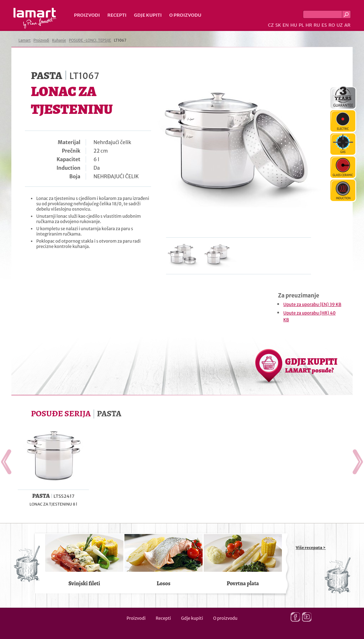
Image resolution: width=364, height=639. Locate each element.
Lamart (35, 18)
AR (347, 25)
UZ (340, 25)
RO (332, 25)
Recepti (117, 15)
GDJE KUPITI (311, 365)
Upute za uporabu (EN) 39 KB (312, 304)
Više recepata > (311, 548)
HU (294, 25)
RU (317, 25)
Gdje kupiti (148, 15)
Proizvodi (87, 15)
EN (286, 25)
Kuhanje (59, 40)
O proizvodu (185, 15)
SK (278, 25)
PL (301, 25)
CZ (271, 25)
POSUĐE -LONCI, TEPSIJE (90, 40)
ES (324, 25)
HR (309, 25)
